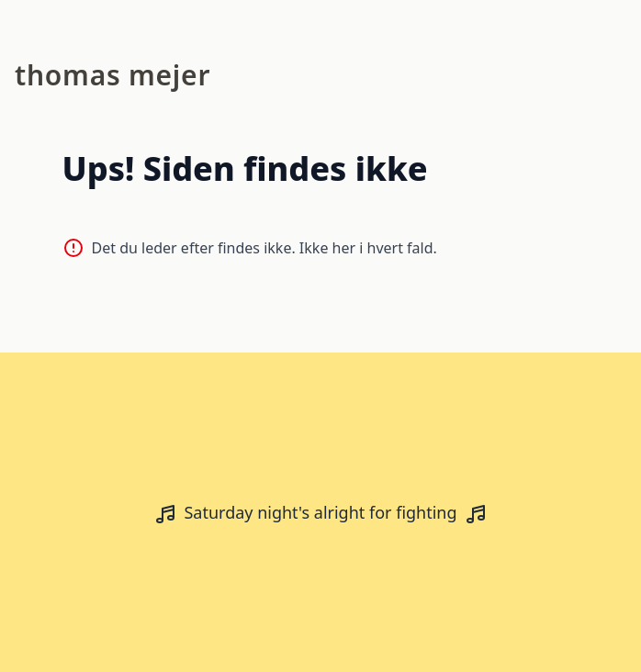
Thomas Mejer (112, 75)
